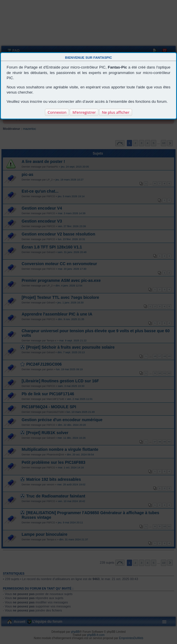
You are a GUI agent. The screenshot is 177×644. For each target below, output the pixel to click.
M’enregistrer (84, 112)
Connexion (57, 112)
